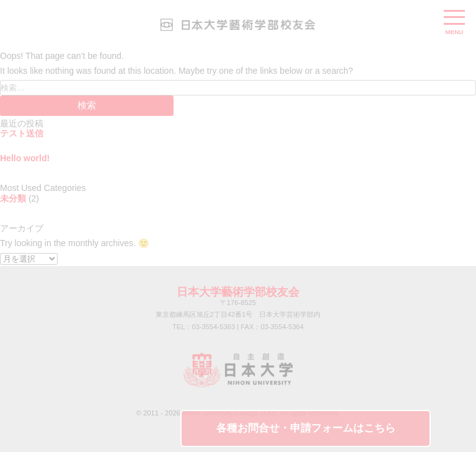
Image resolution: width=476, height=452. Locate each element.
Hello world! (25, 158)
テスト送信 (22, 133)
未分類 (13, 198)
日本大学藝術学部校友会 (238, 292)
